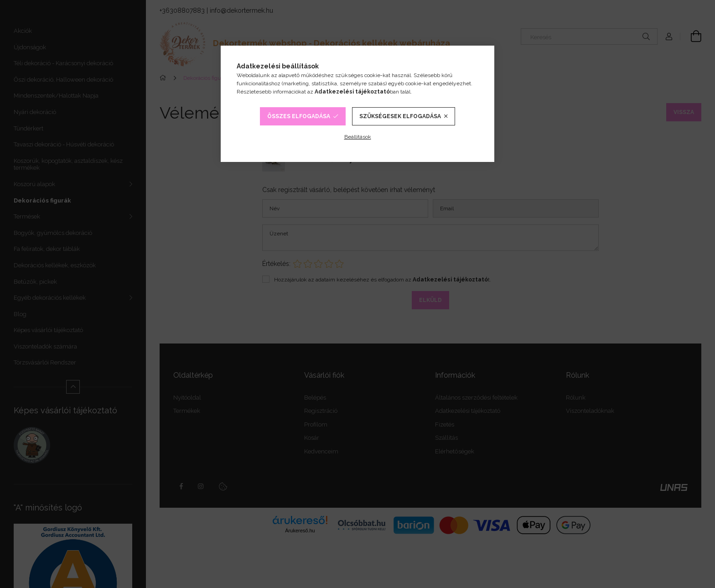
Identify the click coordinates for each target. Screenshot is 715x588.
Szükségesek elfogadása (400, 116)
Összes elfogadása (299, 116)
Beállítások (358, 137)
